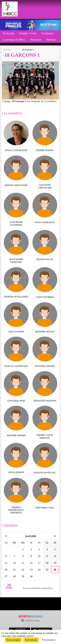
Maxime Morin (16, 435)
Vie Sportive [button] (47, 33)
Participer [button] (51, 40)
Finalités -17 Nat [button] (28, 33)
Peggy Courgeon (16, 150)
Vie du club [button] (8, 33)
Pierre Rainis (45, 150)
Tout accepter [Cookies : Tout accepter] (13, 640)
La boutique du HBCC (14, 40)
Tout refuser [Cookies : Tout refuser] (31, 640)
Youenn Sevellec (45, 473)
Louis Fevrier (45, 297)
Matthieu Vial (45, 508)
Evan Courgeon (45, 222)
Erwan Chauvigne (16, 185)
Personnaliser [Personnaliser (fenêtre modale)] (49, 640)
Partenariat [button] (36, 40)
